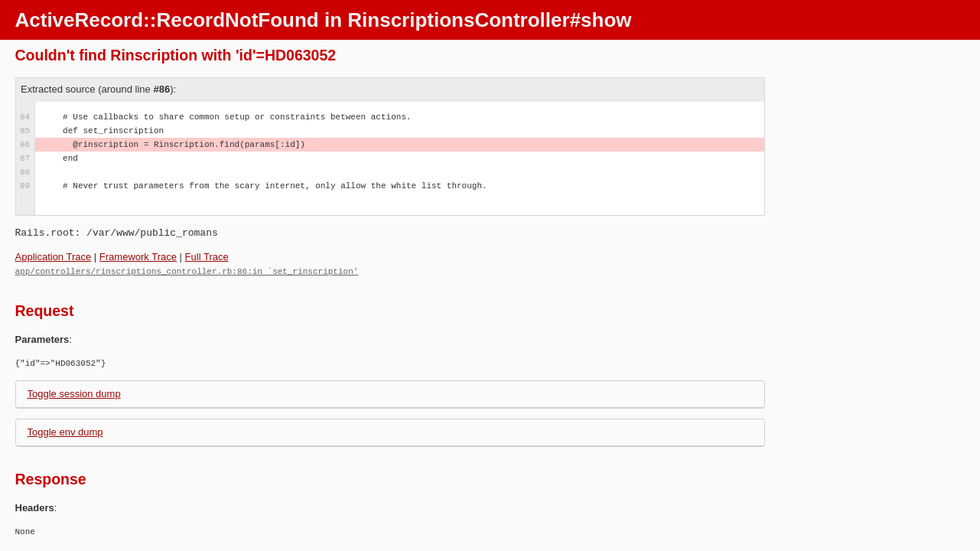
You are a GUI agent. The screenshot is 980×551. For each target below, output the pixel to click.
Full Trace (207, 257)
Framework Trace (138, 257)
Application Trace (54, 257)
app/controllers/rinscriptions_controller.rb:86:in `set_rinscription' (187, 271)
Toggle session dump (74, 393)
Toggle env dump (65, 431)
